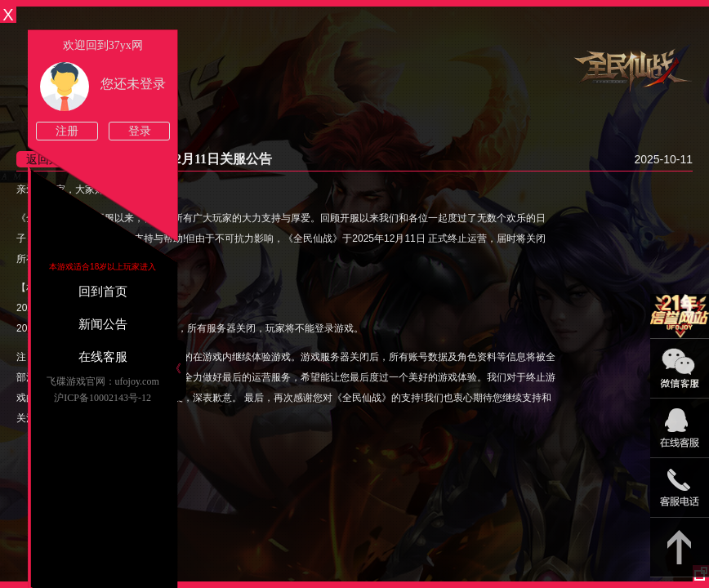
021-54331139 (680, 488)
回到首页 (103, 292)
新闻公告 (103, 324)
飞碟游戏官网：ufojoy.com (103, 381)
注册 (67, 131)
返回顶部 (680, 548)
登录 (140, 131)
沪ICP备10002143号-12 (103, 398)
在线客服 (103, 357)
